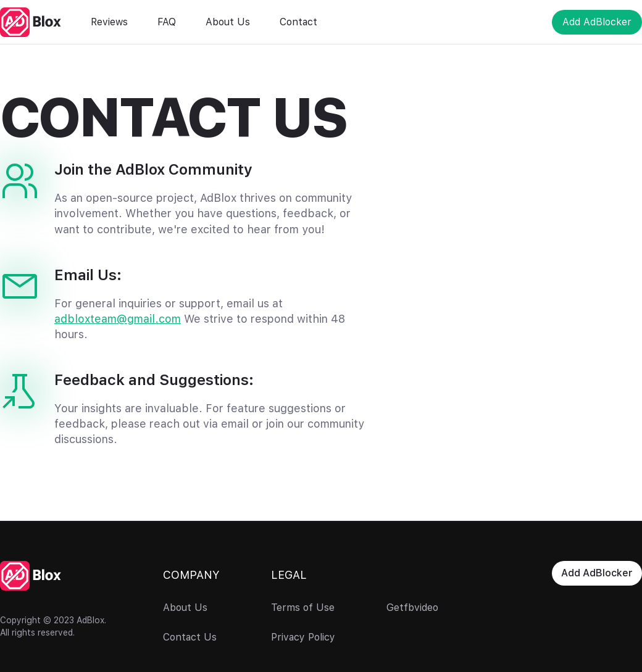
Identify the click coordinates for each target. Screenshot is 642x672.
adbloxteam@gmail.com (118, 319)
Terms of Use (303, 608)
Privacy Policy (303, 637)
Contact (298, 22)
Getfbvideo (412, 608)
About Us (228, 22)
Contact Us (190, 637)
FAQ (167, 22)
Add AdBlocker (597, 22)
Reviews (109, 22)
